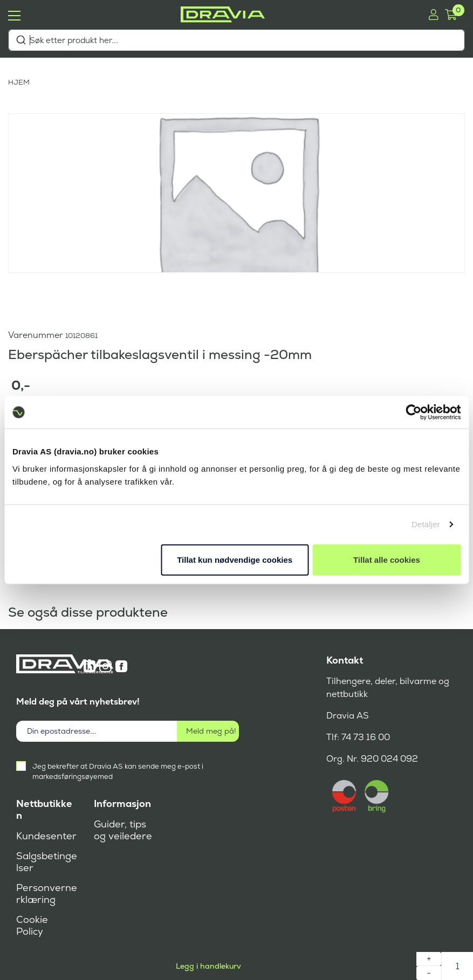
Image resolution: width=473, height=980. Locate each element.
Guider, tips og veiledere (123, 830)
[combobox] (236, 40)
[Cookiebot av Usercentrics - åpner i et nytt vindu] (413, 412)
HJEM (19, 82)
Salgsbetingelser (47, 862)
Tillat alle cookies (387, 559)
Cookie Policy (32, 926)
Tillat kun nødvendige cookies (235, 559)
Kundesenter (46, 836)
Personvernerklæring (47, 894)
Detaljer (426, 524)
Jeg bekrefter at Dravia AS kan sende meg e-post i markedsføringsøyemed (118, 771)
